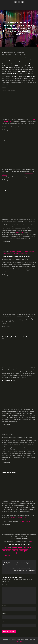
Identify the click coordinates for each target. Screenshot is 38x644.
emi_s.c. (32, 541)
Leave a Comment (20, 54)
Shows (21, 551)
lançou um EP (20, 233)
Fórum (32, 547)
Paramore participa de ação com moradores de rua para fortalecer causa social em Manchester (21, 570)
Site (3, 622)
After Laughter (7, 551)
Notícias (10, 54)
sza (26, 551)
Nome (4, 605)
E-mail (4, 613)
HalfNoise (15, 551)
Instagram (14, 547)
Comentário (5, 585)
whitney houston (7, 555)
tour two (28, 553)
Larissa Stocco (9, 52)
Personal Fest (25, 322)
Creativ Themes (19, 641)
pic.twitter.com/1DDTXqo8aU (19, 517)
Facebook (7, 547)
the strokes (6, 553)
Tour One (13, 553)
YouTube (26, 547)
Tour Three (21, 553)
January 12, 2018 (25, 521)
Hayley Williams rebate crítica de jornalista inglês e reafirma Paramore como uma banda (19, 564)
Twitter (20, 547)
